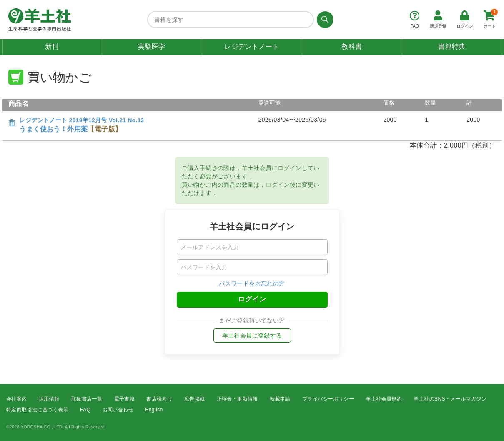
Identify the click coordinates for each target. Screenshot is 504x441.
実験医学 (152, 46)
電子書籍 (125, 399)
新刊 (52, 46)
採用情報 (49, 399)
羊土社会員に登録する (252, 336)
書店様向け (159, 399)
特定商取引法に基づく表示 (37, 410)
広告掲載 (195, 399)
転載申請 (280, 399)
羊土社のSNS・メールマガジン (450, 399)
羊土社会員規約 (384, 399)
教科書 (352, 46)
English (154, 410)
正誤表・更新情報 (237, 399)
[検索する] (324, 20)
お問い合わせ (118, 410)
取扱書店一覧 (87, 399)
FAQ (85, 410)
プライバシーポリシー (328, 399)
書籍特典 (452, 46)
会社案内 (17, 399)
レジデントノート (252, 46)
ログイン (252, 299)
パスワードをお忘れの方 (252, 283)
